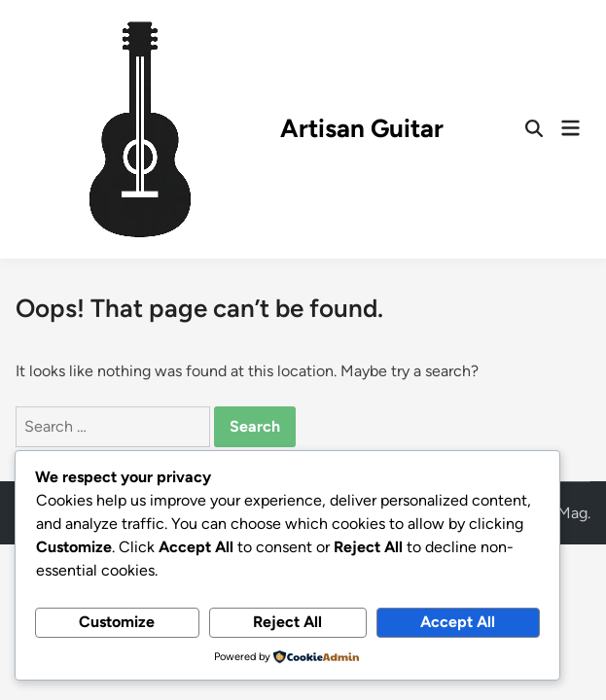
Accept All (458, 622)
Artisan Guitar (362, 128)
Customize (117, 622)
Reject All (287, 622)
